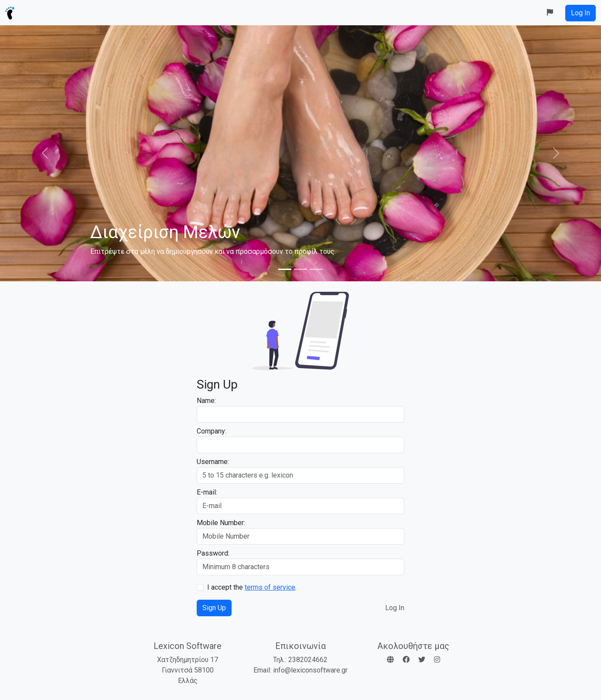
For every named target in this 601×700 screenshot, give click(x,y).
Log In (395, 608)
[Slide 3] (316, 269)
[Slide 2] (300, 269)
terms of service (270, 587)
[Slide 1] (285, 269)
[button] (550, 13)
